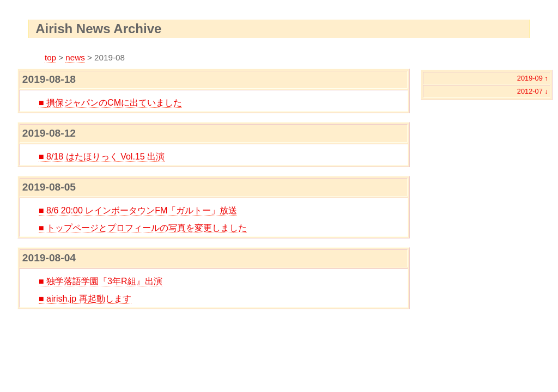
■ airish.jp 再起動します (85, 299)
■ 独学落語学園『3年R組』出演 (101, 281)
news (75, 57)
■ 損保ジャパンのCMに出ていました (110, 103)
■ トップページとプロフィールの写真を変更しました (143, 228)
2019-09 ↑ (533, 78)
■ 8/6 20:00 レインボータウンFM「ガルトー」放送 (138, 210)
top (50, 57)
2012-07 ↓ (533, 91)
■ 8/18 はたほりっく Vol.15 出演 (102, 157)
